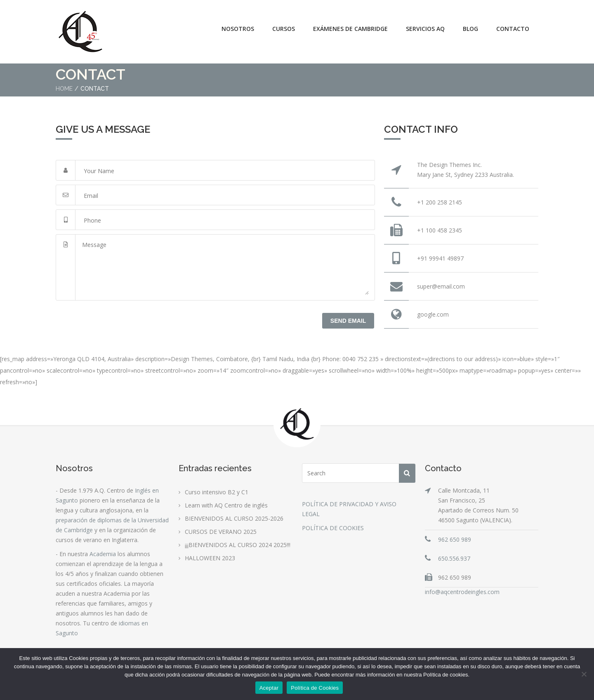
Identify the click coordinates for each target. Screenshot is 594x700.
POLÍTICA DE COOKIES (333, 528)
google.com (433, 314)
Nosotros (238, 29)
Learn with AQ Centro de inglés (226, 505)
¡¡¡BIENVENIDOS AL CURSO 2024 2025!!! (238, 545)
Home (64, 89)
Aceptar (269, 688)
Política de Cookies (315, 688)
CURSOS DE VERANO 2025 (221, 532)
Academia (103, 554)
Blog (470, 29)
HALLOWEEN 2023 (210, 558)
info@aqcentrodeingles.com (462, 592)
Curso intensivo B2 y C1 (217, 492)
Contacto (513, 29)
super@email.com (441, 286)
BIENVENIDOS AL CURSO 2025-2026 (234, 518)
